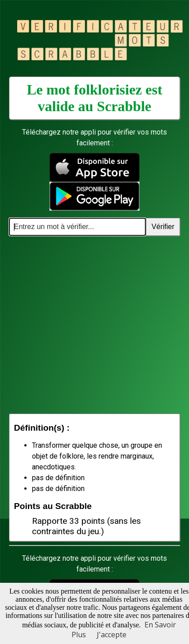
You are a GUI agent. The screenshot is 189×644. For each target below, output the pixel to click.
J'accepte (112, 635)
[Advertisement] (84, 325)
